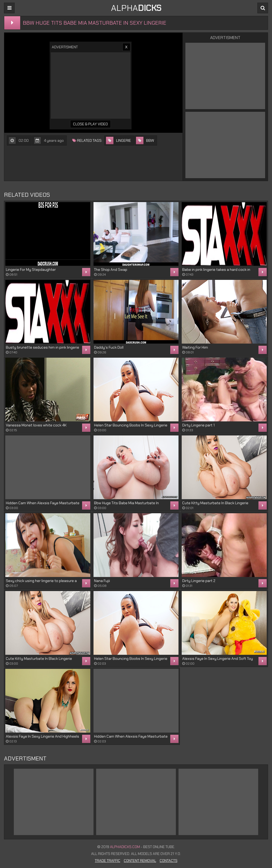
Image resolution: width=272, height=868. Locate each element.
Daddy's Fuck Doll (109, 347)
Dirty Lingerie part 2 (199, 581)
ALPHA (136, 8)
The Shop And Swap (111, 270)
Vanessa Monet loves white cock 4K (36, 425)
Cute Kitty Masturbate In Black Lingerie (215, 503)
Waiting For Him (195, 347)
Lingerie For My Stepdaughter (31, 270)
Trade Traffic (108, 861)
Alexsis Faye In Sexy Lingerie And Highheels (42, 736)
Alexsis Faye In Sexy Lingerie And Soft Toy (218, 659)
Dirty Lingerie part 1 (198, 425)
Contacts (169, 861)
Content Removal (140, 861)
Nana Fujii (102, 581)
